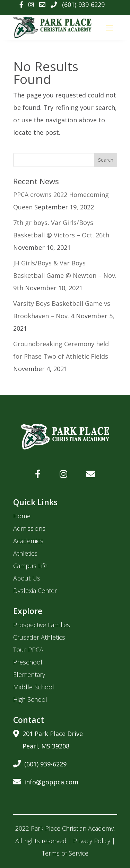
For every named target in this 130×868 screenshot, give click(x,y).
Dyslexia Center (35, 591)
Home (22, 516)
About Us (27, 578)
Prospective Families (42, 625)
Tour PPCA (28, 650)
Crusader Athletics (39, 637)
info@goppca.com (46, 781)
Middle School (34, 687)
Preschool (28, 662)
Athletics (25, 553)
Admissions (29, 528)
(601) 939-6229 (40, 763)
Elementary (29, 674)
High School (30, 699)
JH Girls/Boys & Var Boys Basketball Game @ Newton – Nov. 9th (65, 275)
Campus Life (30, 566)
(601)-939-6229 (83, 4)
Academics (28, 541)
